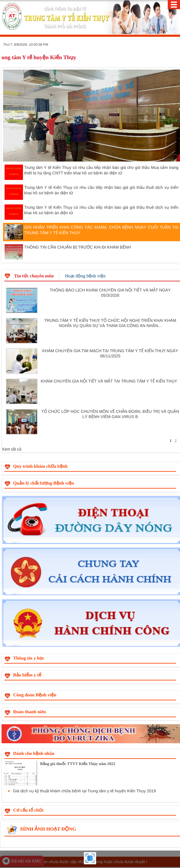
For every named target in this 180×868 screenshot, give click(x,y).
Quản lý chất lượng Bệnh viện (44, 483)
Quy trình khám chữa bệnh (40, 466)
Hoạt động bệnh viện (85, 276)
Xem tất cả (12, 449)
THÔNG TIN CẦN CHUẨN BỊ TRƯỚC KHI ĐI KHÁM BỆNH (68, 252)
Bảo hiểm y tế (27, 675)
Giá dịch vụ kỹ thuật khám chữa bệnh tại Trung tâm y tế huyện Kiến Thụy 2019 (84, 791)
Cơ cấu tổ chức (29, 810)
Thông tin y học (29, 658)
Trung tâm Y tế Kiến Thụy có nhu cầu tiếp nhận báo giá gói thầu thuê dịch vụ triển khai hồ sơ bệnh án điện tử (92, 192)
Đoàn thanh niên (30, 712)
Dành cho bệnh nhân (34, 754)
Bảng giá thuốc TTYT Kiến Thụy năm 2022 (78, 764)
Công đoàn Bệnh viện (35, 695)
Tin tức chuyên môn (34, 276)
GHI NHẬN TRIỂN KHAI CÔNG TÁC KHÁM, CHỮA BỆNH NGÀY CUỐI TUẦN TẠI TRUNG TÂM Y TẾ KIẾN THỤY (92, 232)
